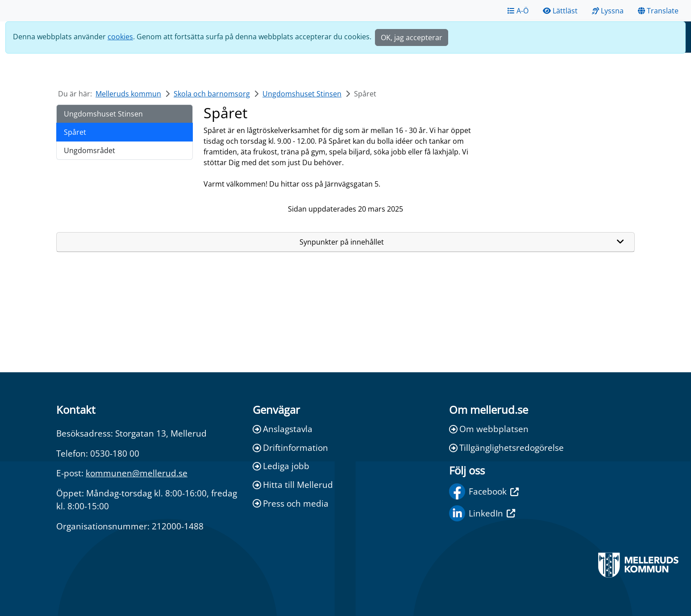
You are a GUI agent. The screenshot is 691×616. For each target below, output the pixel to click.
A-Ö (518, 11)
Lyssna (608, 11)
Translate (658, 11)
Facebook (484, 491)
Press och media (291, 503)
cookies (120, 37)
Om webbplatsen (489, 429)
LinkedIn (482, 513)
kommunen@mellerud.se (137, 473)
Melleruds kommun (128, 94)
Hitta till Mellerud (293, 485)
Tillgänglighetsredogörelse (506, 447)
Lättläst (560, 11)
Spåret (75, 132)
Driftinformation (290, 447)
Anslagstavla (283, 429)
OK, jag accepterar (412, 37)
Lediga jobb (281, 466)
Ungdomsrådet (89, 150)
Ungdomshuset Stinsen (302, 94)
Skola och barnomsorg (212, 94)
